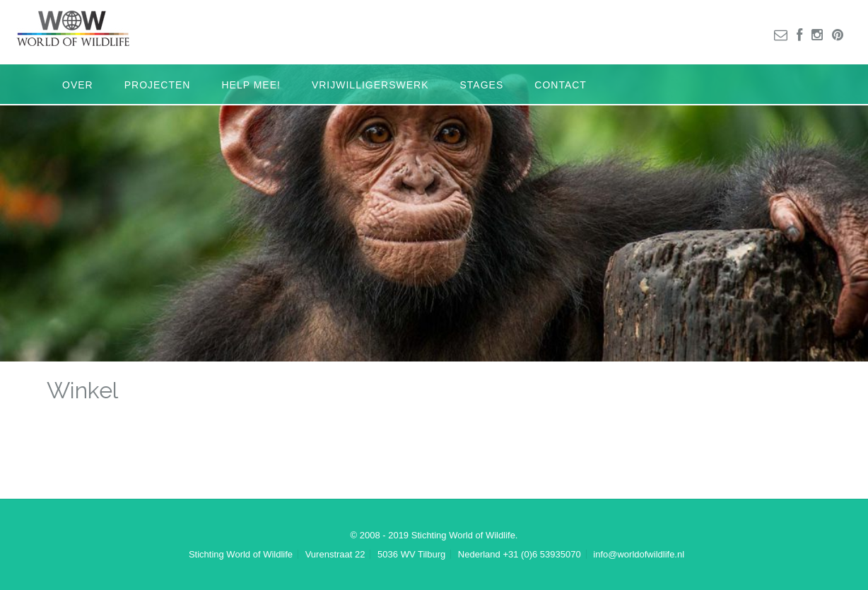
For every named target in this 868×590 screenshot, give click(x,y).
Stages (482, 85)
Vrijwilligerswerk (370, 85)
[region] (434, 213)
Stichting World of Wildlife (241, 554)
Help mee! (251, 85)
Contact (561, 85)
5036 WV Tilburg (411, 554)
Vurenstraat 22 (335, 554)
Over (78, 85)
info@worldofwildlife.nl (639, 554)
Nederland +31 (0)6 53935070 (520, 554)
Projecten (158, 85)
